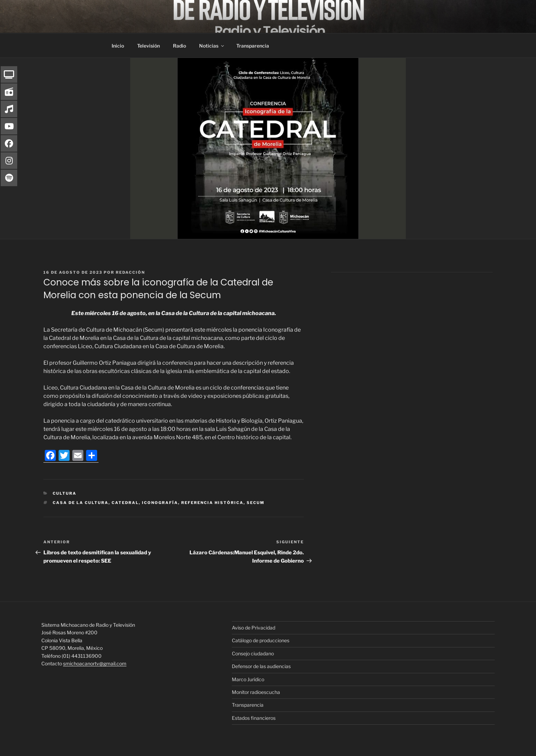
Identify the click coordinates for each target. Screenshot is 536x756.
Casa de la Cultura (81, 503)
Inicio (118, 46)
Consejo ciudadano (253, 653)
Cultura (65, 493)
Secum (256, 503)
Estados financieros (254, 718)
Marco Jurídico (248, 679)
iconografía (160, 503)
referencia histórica (212, 503)
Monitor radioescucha (256, 692)
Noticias (212, 46)
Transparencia (253, 46)
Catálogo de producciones (261, 640)
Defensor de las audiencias (261, 666)
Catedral (125, 503)
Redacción (130, 272)
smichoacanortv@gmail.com (95, 663)
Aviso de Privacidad (254, 628)
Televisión (148, 46)
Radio (179, 46)
